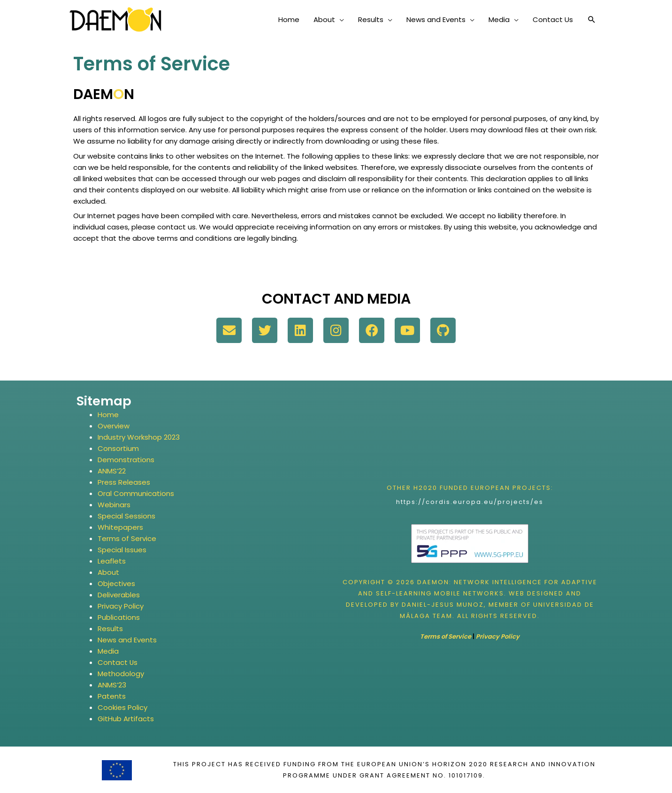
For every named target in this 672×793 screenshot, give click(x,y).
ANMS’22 (112, 471)
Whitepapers (120, 527)
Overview (114, 426)
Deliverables (119, 595)
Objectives (116, 583)
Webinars (114, 505)
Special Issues (122, 550)
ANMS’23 (112, 685)
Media (108, 651)
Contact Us (118, 662)
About (108, 572)
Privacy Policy (121, 606)
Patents (112, 696)
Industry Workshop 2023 (139, 437)
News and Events (127, 640)
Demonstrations (126, 460)
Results (110, 629)
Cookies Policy (122, 707)
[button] (592, 20)
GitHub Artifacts (126, 719)
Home (108, 415)
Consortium (118, 448)
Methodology (121, 674)
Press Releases (124, 482)
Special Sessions (126, 516)
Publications (119, 617)
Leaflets (112, 561)
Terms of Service (127, 538)
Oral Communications (136, 493)
